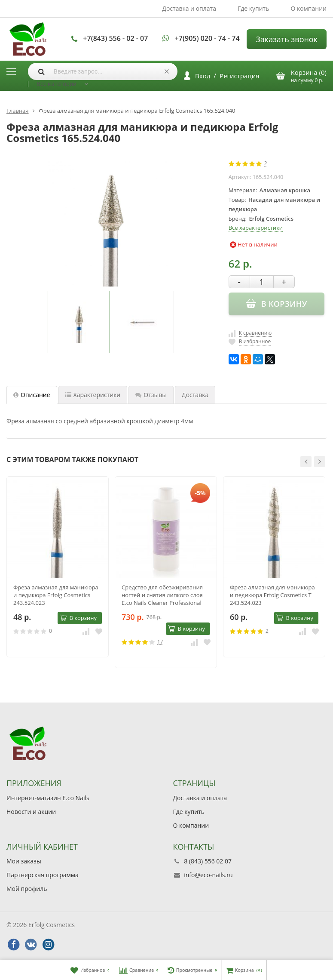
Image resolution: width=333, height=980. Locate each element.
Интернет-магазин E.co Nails (48, 798)
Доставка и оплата (189, 8)
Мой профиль (27, 889)
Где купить (254, 8)
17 (160, 642)
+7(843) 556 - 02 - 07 (115, 38)
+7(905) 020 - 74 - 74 (207, 38)
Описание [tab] (32, 395)
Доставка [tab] (195, 395)
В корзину (78, 618)
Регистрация (239, 76)
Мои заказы (24, 861)
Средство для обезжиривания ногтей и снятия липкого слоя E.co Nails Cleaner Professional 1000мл (162, 595)
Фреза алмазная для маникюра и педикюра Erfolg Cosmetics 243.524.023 (56, 595)
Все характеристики (256, 228)
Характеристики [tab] (93, 395)
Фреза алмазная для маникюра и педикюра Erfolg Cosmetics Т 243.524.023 (272, 595)
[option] (79, 322)
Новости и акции (31, 812)
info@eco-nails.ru (208, 875)
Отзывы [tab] (151, 395)
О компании (309, 8)
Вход (203, 76)
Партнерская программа (43, 875)
